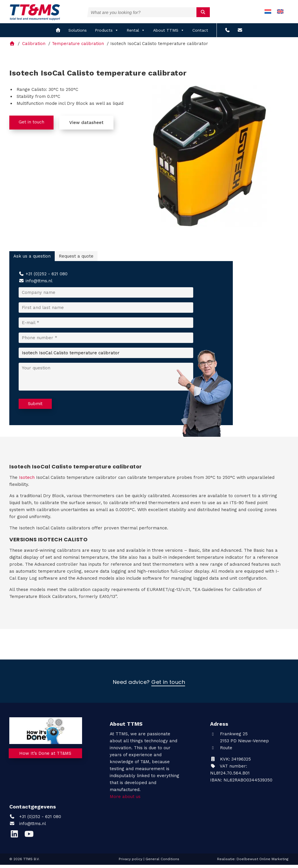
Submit (35, 407)
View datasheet (86, 125)
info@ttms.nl (39, 284)
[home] (58, 33)
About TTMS (169, 33)
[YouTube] (30, 838)
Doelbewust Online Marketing (262, 862)
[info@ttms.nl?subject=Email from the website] (240, 33)
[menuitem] (268, 13)
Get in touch (31, 125)
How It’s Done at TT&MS (46, 758)
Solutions (78, 33)
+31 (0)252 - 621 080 (47, 277)
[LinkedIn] (17, 838)
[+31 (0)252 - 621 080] (227, 33)
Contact (200, 33)
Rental (136, 33)
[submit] (203, 12)
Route (221, 751)
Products (107, 33)
